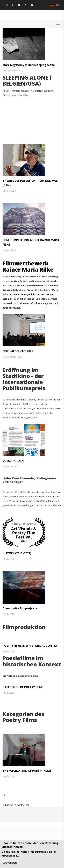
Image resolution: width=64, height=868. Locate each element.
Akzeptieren (10, 863)
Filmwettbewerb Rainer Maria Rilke (28, 266)
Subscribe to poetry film (16, 805)
